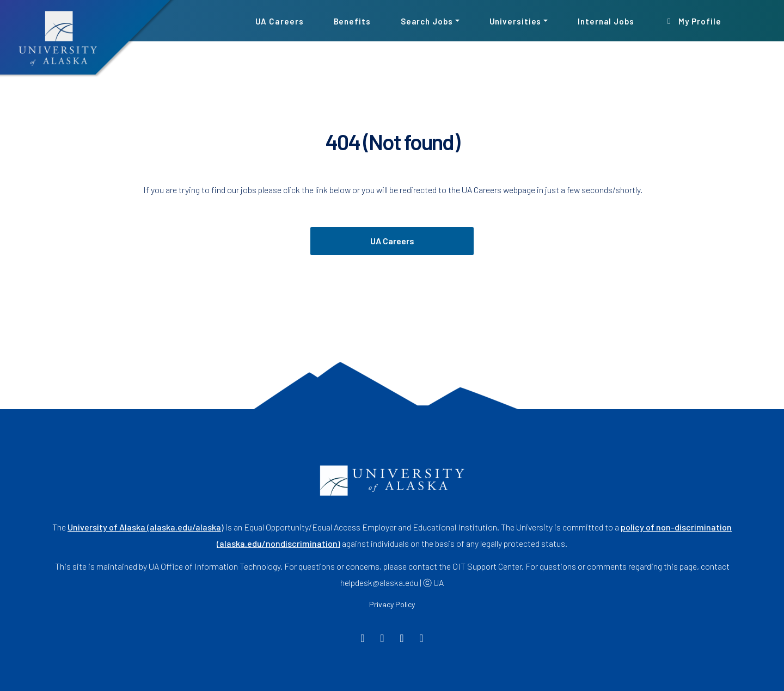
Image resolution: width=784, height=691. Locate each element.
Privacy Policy (392, 604)
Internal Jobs (606, 21)
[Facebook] (363, 639)
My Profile (693, 21)
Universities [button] (516, 21)
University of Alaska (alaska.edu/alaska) (146, 527)
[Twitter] (382, 639)
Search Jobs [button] (427, 21)
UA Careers (280, 21)
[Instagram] (402, 639)
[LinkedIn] (422, 639)
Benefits (352, 21)
